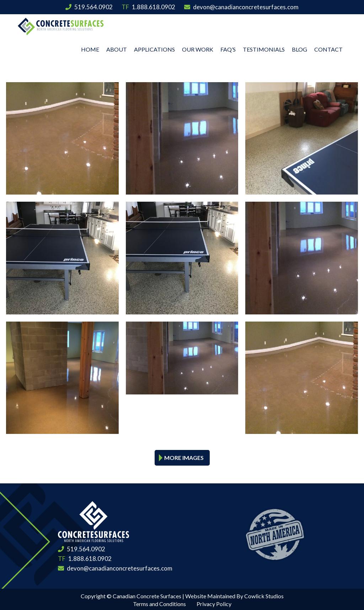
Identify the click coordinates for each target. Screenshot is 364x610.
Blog (299, 48)
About (117, 48)
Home (90, 48)
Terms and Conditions (159, 603)
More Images (184, 457)
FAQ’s (228, 48)
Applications (154, 48)
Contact (328, 48)
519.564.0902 (89, 7)
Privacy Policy (214, 603)
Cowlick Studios (264, 595)
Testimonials (264, 48)
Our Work (198, 48)
